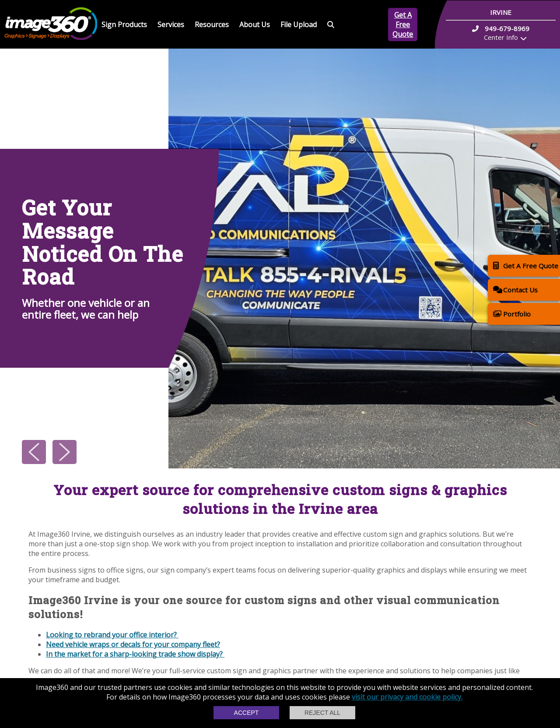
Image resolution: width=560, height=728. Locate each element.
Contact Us (515, 290)
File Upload (299, 25)
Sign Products (124, 25)
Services (171, 25)
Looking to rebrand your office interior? (112, 635)
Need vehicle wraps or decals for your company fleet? (133, 644)
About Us (255, 25)
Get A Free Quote (403, 25)
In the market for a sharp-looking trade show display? (135, 654)
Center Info (501, 37)
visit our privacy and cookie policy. (407, 697)
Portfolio (512, 314)
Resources (212, 25)
